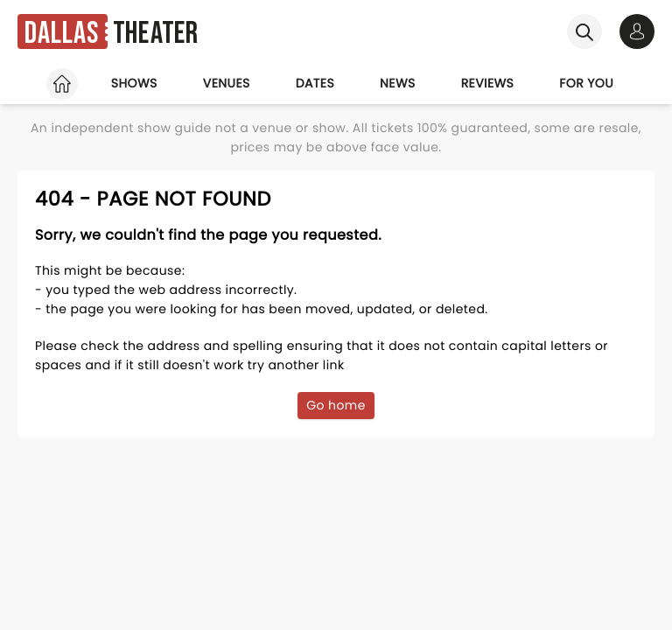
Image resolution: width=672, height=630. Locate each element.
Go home (336, 405)
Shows (134, 83)
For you (586, 83)
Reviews (488, 83)
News (398, 83)
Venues (227, 83)
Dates (315, 83)
